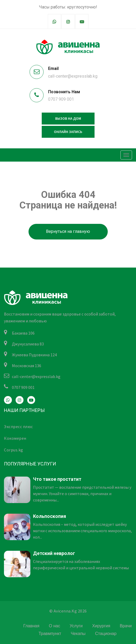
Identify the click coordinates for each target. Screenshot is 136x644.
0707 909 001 (61, 99)
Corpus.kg (14, 450)
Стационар (106, 634)
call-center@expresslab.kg (73, 76)
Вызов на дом (68, 118)
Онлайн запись (68, 132)
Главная (31, 626)
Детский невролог (54, 553)
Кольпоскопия (50, 516)
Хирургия (101, 626)
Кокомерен (15, 438)
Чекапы (78, 634)
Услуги (76, 626)
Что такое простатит (57, 479)
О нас (55, 626)
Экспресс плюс (18, 427)
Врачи (126, 626)
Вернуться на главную (68, 231)
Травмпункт (50, 634)
